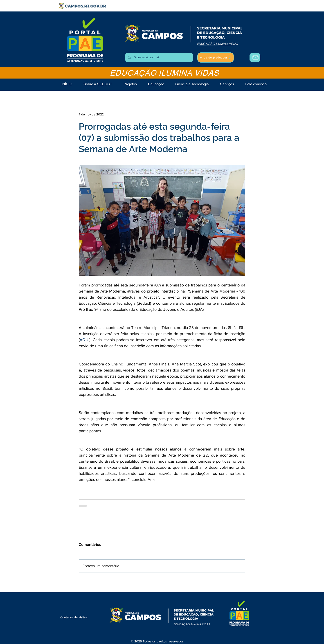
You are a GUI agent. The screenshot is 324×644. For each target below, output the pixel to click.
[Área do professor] (216, 57)
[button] (227, 84)
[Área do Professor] (255, 57)
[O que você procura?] (159, 57)
